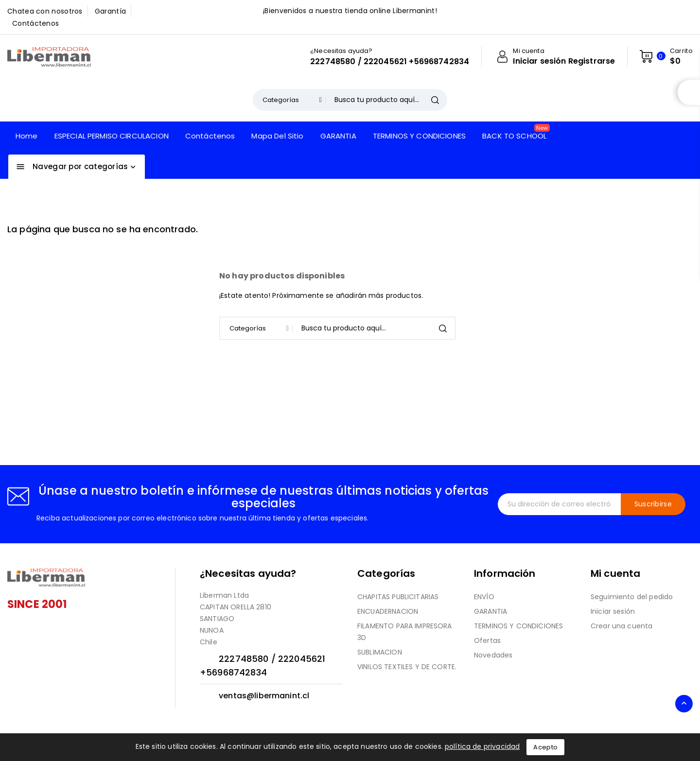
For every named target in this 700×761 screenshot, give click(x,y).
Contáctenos (35, 23)
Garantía (110, 11)
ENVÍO (484, 597)
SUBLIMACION (380, 652)
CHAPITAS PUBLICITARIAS (398, 597)
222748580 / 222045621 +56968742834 (390, 62)
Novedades (493, 655)
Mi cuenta (615, 573)
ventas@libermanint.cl (264, 696)
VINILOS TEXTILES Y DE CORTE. (407, 667)
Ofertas (487, 640)
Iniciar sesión (613, 611)
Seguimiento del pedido (632, 597)
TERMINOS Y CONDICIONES (518, 626)
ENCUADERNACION (388, 611)
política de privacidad (482, 746)
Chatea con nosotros (45, 11)
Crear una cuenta (621, 626)
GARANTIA (490, 611)
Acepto (545, 747)
